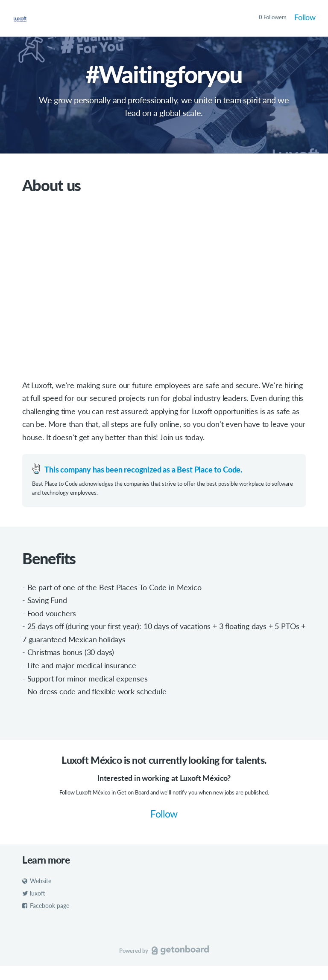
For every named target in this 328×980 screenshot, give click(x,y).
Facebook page (46, 906)
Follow (305, 17)
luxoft (34, 894)
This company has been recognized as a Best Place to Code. (143, 470)
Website (37, 881)
